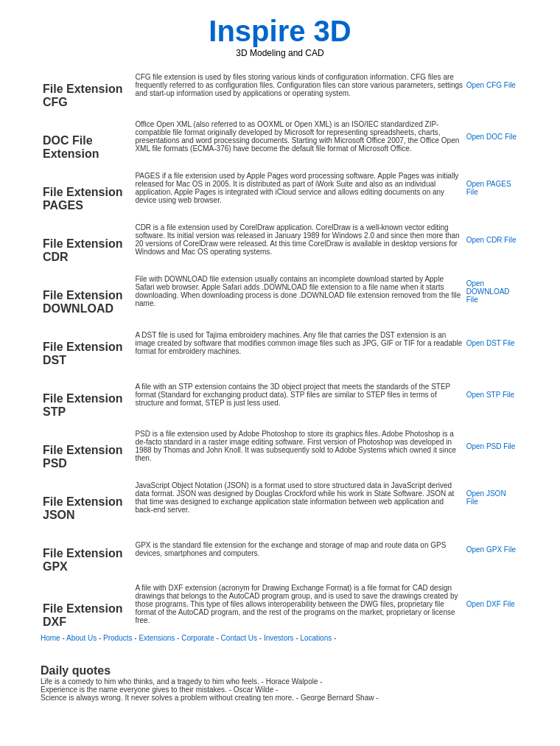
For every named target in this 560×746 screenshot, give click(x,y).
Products (118, 638)
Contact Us (239, 638)
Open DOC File (491, 137)
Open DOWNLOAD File (488, 292)
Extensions (157, 638)
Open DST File (491, 343)
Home (50, 638)
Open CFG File (491, 85)
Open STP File (490, 395)
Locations (316, 638)
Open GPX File (491, 550)
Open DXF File (491, 604)
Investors (279, 638)
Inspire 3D (280, 31)
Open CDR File (491, 240)
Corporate (197, 638)
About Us (81, 638)
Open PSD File (491, 446)
